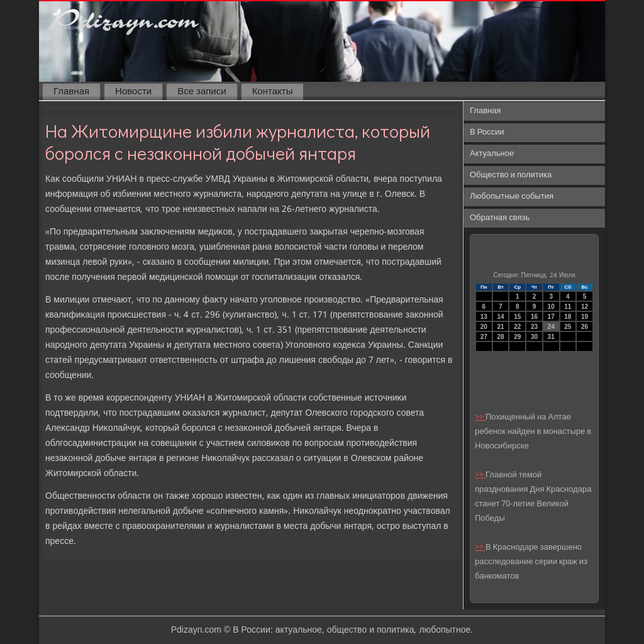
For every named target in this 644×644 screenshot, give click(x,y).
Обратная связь (500, 218)
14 (500, 317)
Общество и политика (511, 175)
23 (534, 327)
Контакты (273, 92)
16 (534, 317)
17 (551, 317)
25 (568, 327)
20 (484, 327)
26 (585, 327)
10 (551, 307)
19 (585, 317)
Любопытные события (512, 197)
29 (517, 337)
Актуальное (492, 154)
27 (484, 337)
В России (487, 132)
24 (551, 327)
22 (517, 327)
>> (480, 417)
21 (500, 327)
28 (500, 337)
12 (585, 307)
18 (568, 317)
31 (551, 337)
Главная (71, 92)
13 (484, 317)
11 (568, 307)
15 (517, 317)
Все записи (202, 92)
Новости (133, 92)
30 (534, 337)
